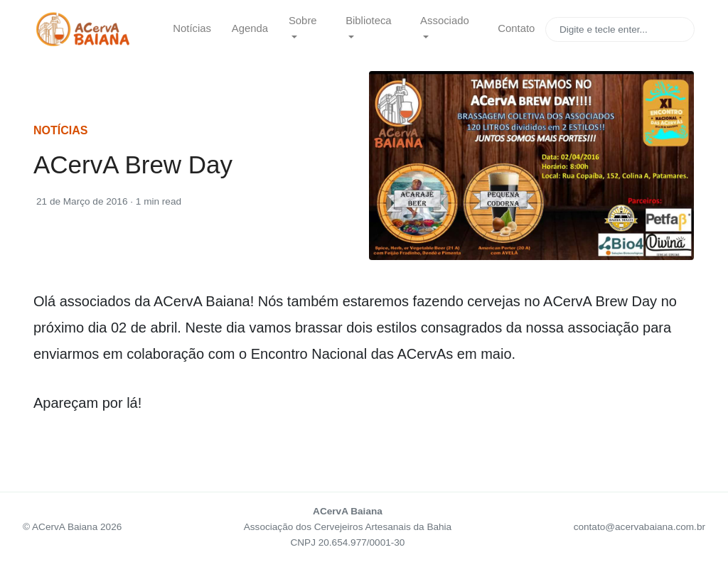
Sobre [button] (303, 21)
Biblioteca (369, 21)
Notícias (192, 28)
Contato (516, 28)
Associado (445, 21)
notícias (60, 130)
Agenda (250, 28)
